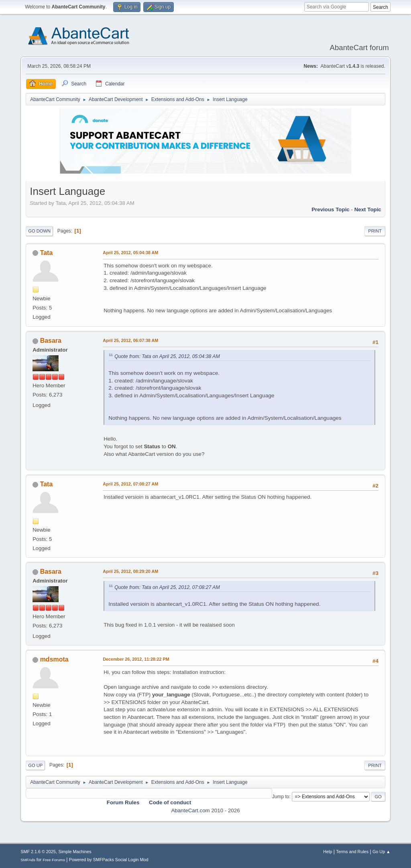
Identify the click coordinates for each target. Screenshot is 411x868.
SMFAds (28, 860)
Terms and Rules (352, 852)
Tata (47, 253)
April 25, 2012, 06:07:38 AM (130, 340)
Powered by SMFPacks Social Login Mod (109, 860)
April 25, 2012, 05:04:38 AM (130, 253)
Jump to (281, 797)
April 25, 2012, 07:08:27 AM (130, 484)
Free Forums (54, 860)
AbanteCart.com (190, 810)
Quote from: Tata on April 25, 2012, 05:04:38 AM (167, 356)
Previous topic (331, 209)
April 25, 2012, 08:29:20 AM (130, 571)
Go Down (39, 231)
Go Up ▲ (381, 852)
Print (375, 231)
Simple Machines (75, 852)
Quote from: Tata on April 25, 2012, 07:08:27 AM (167, 587)
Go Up (35, 765)
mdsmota (54, 659)
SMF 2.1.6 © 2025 (38, 852)
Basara (51, 341)
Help (328, 852)
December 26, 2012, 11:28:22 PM (136, 659)
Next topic (368, 209)
